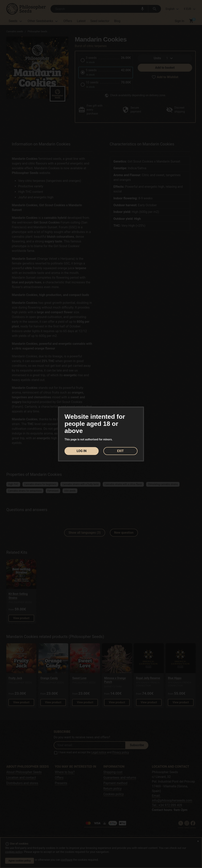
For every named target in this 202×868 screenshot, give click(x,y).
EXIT (121, 451)
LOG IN (81, 451)
